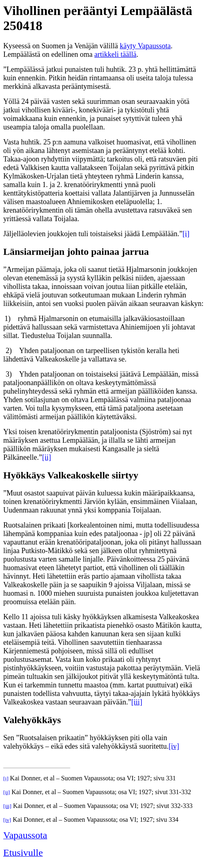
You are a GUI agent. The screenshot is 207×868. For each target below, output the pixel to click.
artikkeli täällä (115, 54)
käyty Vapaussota (145, 46)
